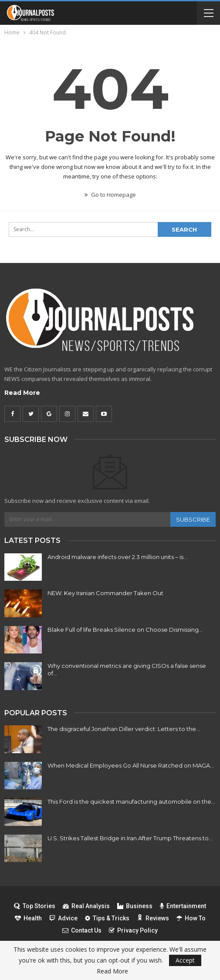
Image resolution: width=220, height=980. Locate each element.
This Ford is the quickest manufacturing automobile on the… (131, 802)
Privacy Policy (133, 930)
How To (191, 918)
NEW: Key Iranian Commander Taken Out (105, 593)
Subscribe (193, 519)
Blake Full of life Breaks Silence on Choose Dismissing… (125, 630)
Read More (22, 393)
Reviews (153, 918)
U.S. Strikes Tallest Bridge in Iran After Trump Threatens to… (130, 838)
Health (28, 918)
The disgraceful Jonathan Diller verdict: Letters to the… (124, 729)
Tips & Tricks (107, 918)
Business (135, 906)
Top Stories (35, 906)
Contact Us (82, 930)
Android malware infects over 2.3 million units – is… (117, 557)
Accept (185, 960)
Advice (63, 918)
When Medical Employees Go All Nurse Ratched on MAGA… (131, 765)
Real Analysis (86, 906)
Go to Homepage (110, 195)
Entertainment (183, 906)
